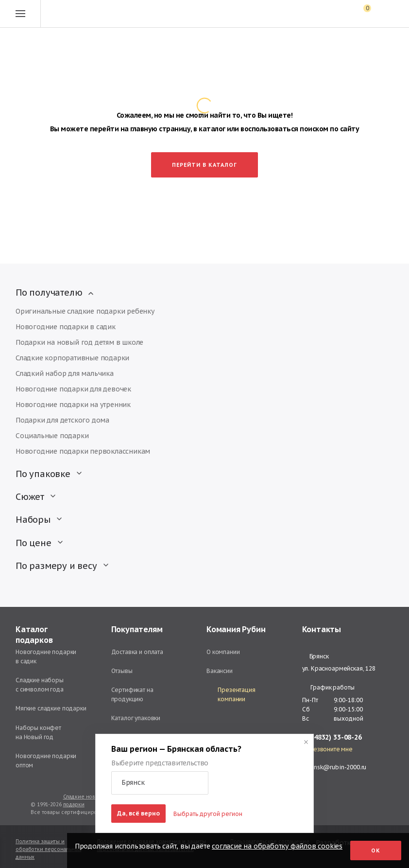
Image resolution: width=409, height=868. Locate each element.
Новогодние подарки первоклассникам (83, 451)
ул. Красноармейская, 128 (339, 668)
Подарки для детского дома (62, 420)
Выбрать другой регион (208, 814)
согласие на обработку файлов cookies (277, 846)
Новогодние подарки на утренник (73, 405)
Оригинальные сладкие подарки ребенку (85, 311)
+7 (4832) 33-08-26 (332, 737)
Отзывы (122, 671)
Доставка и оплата (137, 652)
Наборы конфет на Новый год (38, 732)
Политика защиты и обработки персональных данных (48, 849)
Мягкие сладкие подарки (51, 708)
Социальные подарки (52, 436)
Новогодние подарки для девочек (73, 389)
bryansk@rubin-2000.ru (334, 767)
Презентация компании (231, 694)
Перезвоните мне (327, 749)
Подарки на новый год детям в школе (79, 342)
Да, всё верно (138, 813)
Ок (376, 850)
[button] (160, 783)
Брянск (315, 656)
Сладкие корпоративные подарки (72, 358)
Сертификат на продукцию (132, 694)
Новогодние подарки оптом (46, 761)
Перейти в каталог (204, 165)
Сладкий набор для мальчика (65, 373)
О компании (223, 652)
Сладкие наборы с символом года (40, 685)
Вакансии (220, 671)
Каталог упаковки (136, 718)
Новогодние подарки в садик (66, 327)
